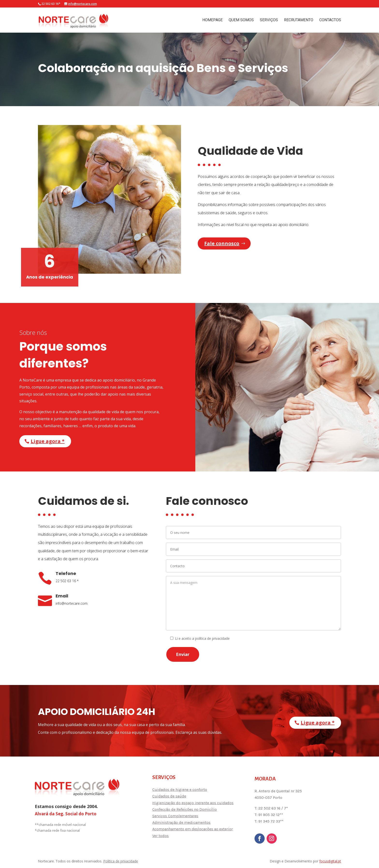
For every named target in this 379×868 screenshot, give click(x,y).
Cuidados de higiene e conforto (180, 790)
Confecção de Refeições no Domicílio (185, 809)
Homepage (212, 20)
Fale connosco (222, 243)
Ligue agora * (48, 441)
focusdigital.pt (330, 861)
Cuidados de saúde (169, 796)
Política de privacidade (121, 861)
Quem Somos (241, 20)
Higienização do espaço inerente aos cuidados (193, 803)
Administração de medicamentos (181, 822)
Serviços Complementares (175, 816)
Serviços (269, 20)
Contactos (330, 20)
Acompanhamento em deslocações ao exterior (193, 829)
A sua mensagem (253, 603)
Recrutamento (299, 20)
